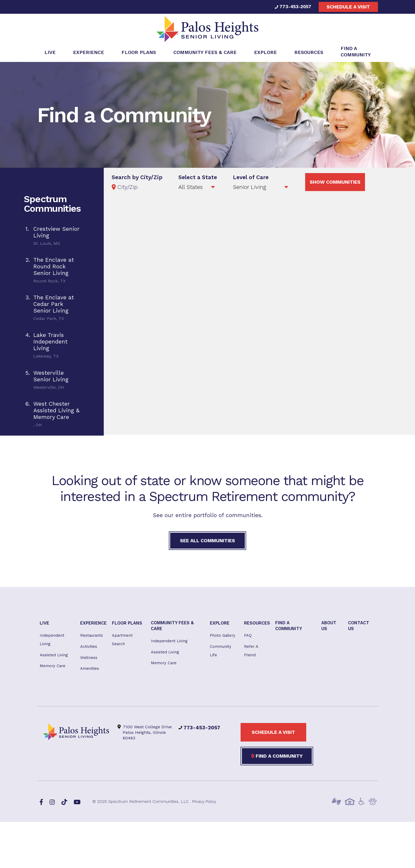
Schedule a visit (348, 7)
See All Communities (207, 542)
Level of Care (251, 179)
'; (261, 189)
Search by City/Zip (137, 179)
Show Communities (335, 184)
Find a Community (277, 761)
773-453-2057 (292, 7)
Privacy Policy (206, 807)
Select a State (198, 179)
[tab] (52, 238)
